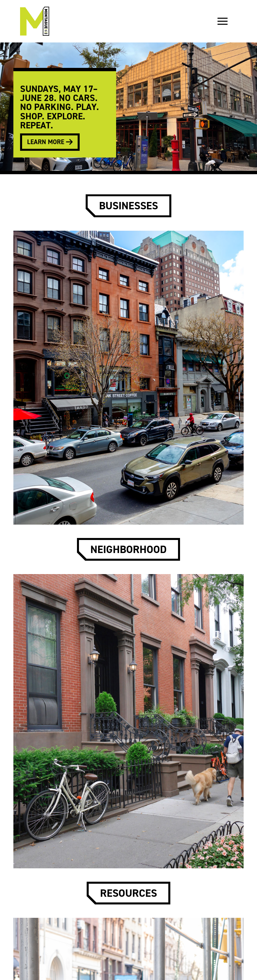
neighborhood (128, 549)
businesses (128, 206)
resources (128, 893)
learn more (50, 142)
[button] (223, 21)
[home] (35, 21)
